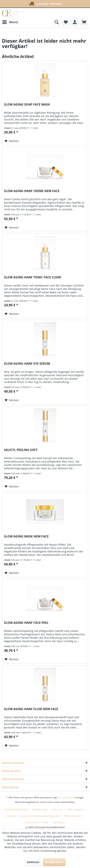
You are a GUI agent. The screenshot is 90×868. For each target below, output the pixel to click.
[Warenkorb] (84, 22)
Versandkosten (66, 797)
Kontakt (11, 816)
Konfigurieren (54, 862)
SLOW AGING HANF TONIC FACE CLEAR (33, 277)
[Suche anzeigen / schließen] (56, 22)
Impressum (59, 822)
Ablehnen (33, 862)
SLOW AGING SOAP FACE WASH (27, 105)
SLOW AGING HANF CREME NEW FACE (32, 191)
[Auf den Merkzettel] (12, 141)
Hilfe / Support (75, 809)
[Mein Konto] (75, 22)
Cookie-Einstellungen (16, 809)
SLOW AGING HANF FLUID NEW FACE (31, 709)
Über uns (57, 809)
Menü (10, 22)
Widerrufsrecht (72, 816)
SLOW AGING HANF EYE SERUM (27, 364)
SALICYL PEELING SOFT (21, 450)
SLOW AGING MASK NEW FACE (26, 536)
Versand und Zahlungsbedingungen (40, 816)
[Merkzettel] (65, 22)
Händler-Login (40, 809)
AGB (46, 822)
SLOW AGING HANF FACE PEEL (26, 623)
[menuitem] (10, 22)
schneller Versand (45, 3)
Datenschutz (32, 822)
